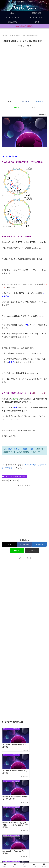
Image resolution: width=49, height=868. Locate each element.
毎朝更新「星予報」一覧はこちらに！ (20, 449)
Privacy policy (13, 861)
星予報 (5, 480)
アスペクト (14, 480)
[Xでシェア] (9, 101)
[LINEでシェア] (17, 107)
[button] (32, 107)
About (36, 858)
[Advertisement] (24, 72)
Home (13, 858)
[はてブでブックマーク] (40, 101)
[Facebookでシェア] (24, 101)
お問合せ (36, 861)
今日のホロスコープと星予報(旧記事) (14, 476)
